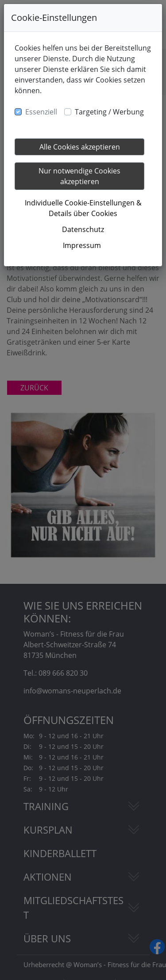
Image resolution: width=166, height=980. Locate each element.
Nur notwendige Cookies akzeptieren (79, 176)
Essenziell (41, 112)
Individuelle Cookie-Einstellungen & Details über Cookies (83, 208)
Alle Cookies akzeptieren (80, 147)
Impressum (82, 245)
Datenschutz (83, 229)
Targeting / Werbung (109, 112)
